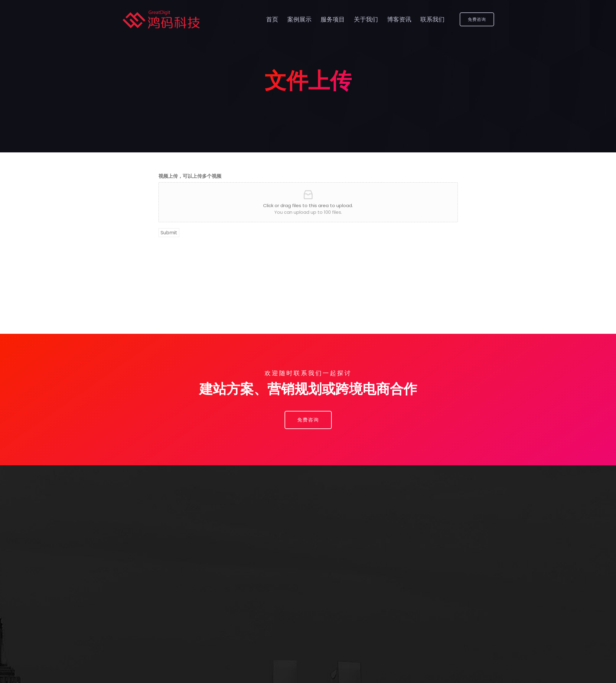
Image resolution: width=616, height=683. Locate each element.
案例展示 (299, 19)
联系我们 (432, 19)
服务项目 (333, 19)
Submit (169, 233)
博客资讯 (399, 19)
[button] (308, 420)
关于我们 (366, 19)
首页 (272, 19)
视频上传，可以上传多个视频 (190, 176)
